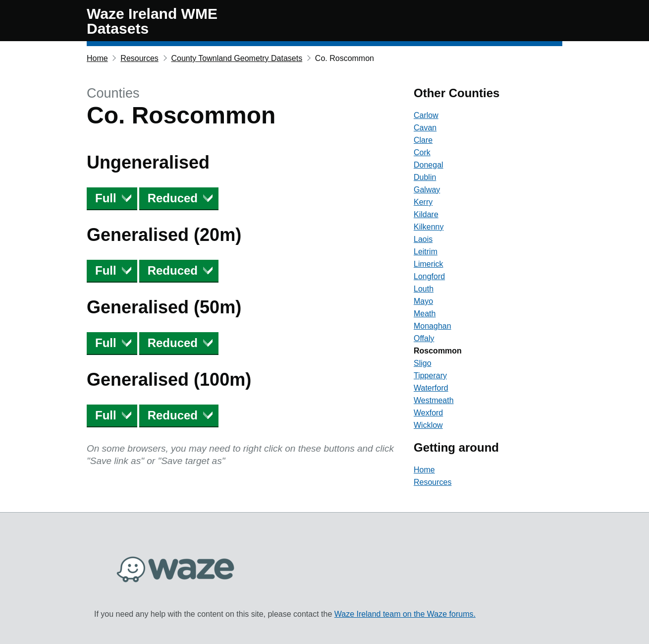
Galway (427, 190)
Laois (423, 239)
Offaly (424, 338)
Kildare (426, 214)
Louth (424, 289)
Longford (429, 276)
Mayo (423, 301)
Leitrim (426, 252)
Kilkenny (429, 227)
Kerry (423, 202)
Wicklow (428, 425)
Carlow (426, 115)
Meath (425, 314)
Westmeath (434, 400)
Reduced (173, 198)
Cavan (425, 128)
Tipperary (430, 376)
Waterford (431, 388)
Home (97, 58)
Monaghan (433, 326)
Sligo (423, 363)
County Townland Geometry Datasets (237, 58)
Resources (139, 58)
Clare (423, 140)
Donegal (429, 165)
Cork (422, 152)
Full (106, 198)
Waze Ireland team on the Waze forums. (405, 614)
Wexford (428, 413)
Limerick (429, 264)
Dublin (425, 177)
